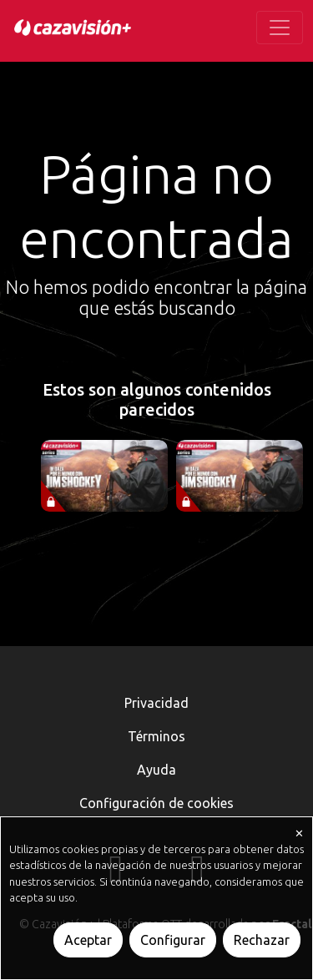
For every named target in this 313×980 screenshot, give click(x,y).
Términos (156, 736)
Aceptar (88, 940)
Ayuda (156, 770)
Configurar (173, 940)
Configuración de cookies (156, 803)
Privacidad (156, 703)
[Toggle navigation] (280, 28)
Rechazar (262, 940)
